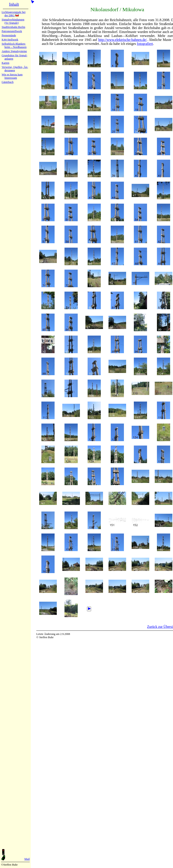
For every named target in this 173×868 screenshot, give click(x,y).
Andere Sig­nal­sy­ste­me (14, 51)
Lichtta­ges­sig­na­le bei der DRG (13, 14)
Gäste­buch (7, 82)
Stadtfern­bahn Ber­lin (13, 27)
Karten (5, 63)
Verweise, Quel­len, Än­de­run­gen (15, 69)
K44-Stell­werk (10, 40)
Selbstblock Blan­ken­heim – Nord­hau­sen (14, 45)
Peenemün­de (9, 35)
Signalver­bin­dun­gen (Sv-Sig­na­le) (13, 21)
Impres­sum (11, 78)
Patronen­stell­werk (12, 31)
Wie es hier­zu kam (12, 75)
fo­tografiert (145, 44)
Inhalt (14, 4)
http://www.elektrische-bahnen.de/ (122, 40)
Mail (27, 859)
